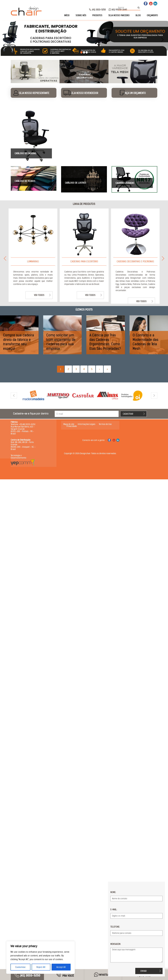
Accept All (61, 967)
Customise (20, 967)
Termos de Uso (105, 424)
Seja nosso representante (34, 93)
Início (67, 15)
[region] (41, 957)
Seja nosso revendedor (84, 93)
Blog (138, 15)
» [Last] (107, 369)
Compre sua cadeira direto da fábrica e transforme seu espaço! (19, 342)
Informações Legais (86, 424)
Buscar (139, 8)
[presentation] (6, 40)
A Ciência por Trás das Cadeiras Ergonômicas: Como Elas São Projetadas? (105, 342)
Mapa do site (69, 424)
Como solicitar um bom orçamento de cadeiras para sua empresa (61, 342)
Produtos (97, 15)
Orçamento (152, 15)
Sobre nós (81, 15)
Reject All (41, 967)
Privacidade (72, 426)
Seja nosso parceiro (119, 15)
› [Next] (100, 369)
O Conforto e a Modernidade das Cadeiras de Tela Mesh (145, 342)
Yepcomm (23, 462)
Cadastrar (128, 414)
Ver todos (39, 295)
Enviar (144, 971)
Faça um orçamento (135, 93)
